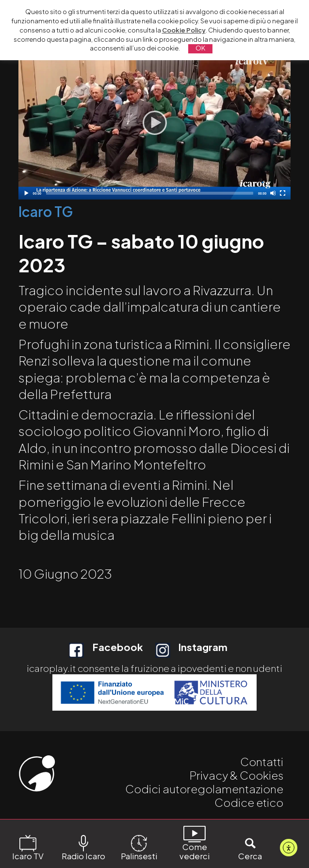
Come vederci (195, 843)
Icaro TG (46, 211)
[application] (155, 123)
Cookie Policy (184, 30)
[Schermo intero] (283, 193)
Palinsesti (139, 848)
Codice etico (249, 802)
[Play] (155, 123)
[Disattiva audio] (273, 193)
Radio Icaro (83, 848)
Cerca (250, 848)
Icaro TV (28, 848)
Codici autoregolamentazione (204, 789)
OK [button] (200, 48)
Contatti (262, 761)
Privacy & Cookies (236, 775)
